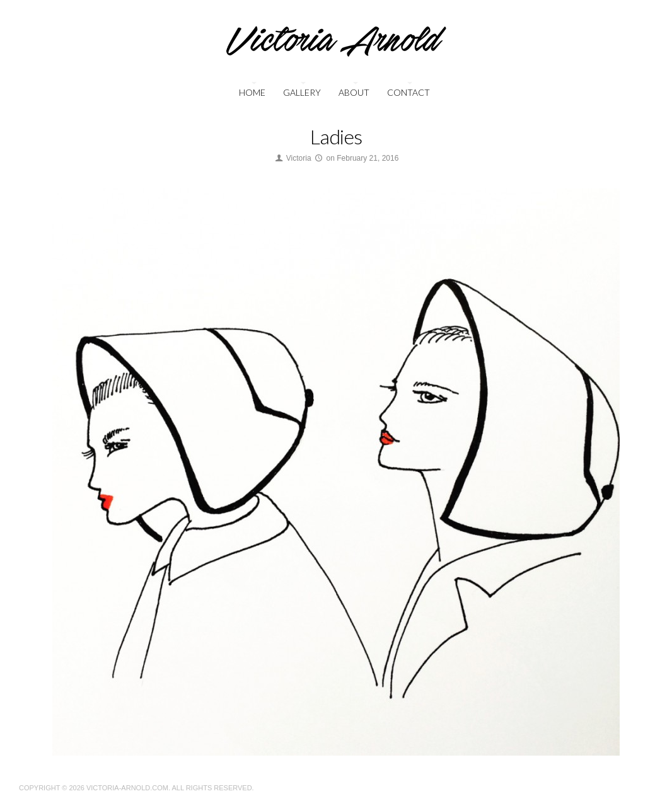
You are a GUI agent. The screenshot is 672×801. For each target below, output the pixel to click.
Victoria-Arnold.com (127, 788)
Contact (408, 92)
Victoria (299, 158)
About (354, 92)
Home (252, 92)
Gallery (302, 92)
